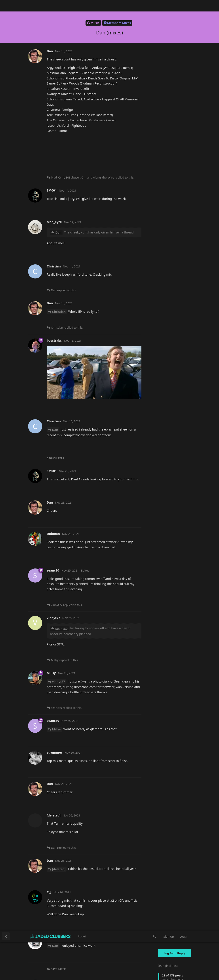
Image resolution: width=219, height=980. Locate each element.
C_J (54, 357)
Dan (55, 15)
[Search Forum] (154, 6)
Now (162, 109)
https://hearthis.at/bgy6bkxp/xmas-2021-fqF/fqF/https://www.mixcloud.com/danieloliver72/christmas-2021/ (93, 425)
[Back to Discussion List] (6, 6)
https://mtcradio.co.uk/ (64, 68)
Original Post (168, 35)
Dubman (59, 721)
